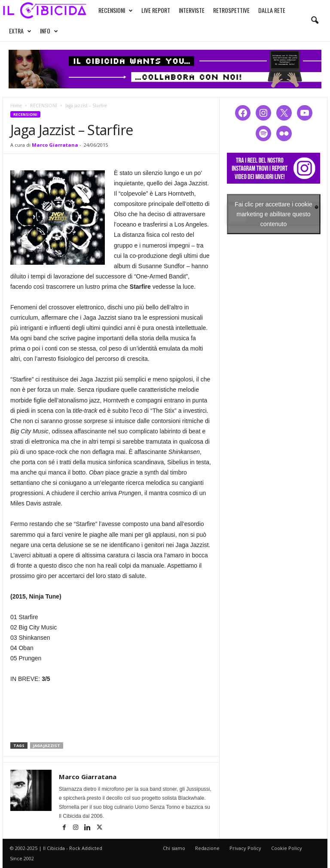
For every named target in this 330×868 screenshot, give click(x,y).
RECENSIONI (116, 10)
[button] (315, 21)
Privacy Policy (245, 848)
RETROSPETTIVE (231, 10)
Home (16, 106)
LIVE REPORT (156, 10)
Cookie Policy (287, 848)
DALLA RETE (272, 10)
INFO (49, 31)
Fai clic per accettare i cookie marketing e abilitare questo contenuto (273, 214)
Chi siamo (174, 848)
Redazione (207, 848)
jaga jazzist (47, 746)
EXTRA (20, 31)
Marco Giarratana (55, 145)
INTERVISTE (192, 10)
